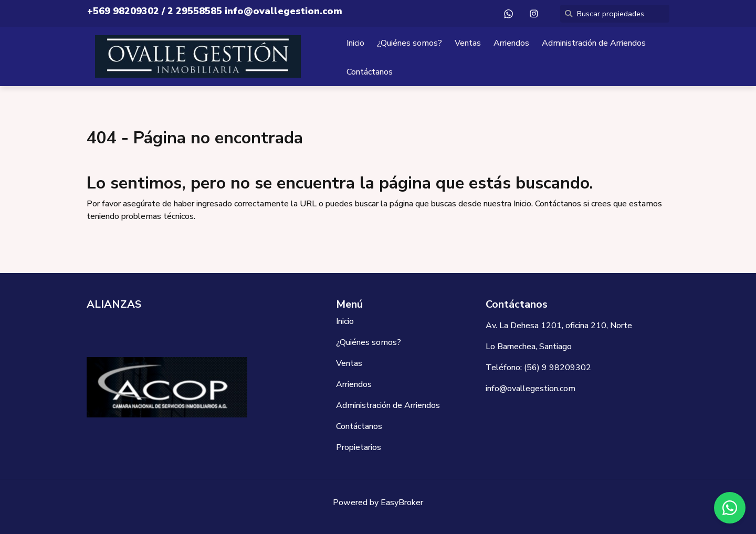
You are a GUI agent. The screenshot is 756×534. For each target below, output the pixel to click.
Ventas (468, 43)
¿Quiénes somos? (409, 43)
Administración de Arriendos (594, 43)
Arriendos (511, 43)
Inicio (355, 43)
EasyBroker (402, 502)
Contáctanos (370, 72)
